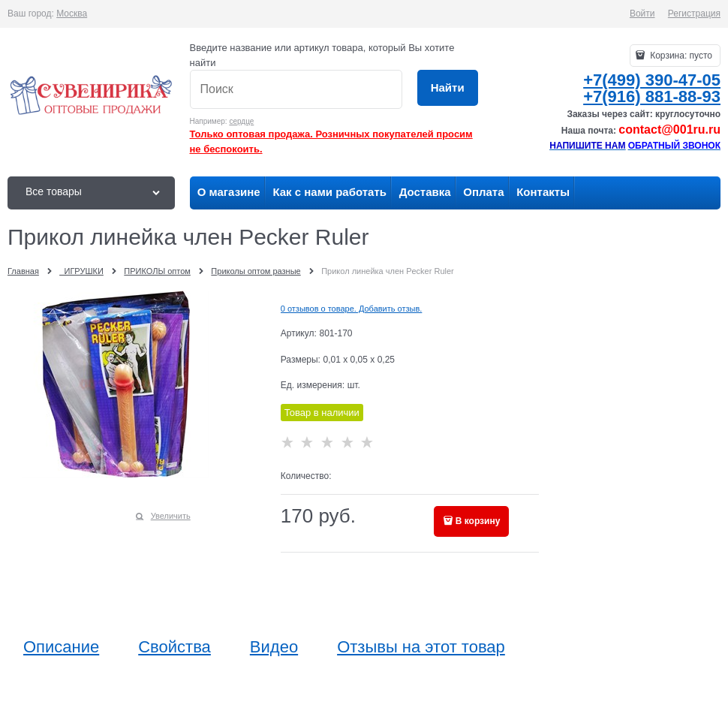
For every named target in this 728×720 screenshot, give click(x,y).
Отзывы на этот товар (421, 647)
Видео (274, 647)
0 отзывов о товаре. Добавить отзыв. (352, 309)
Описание (61, 647)
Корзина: (680, 56)
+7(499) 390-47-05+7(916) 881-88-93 (652, 88)
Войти (642, 14)
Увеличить (171, 516)
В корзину (478, 521)
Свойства (174, 647)
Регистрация (694, 14)
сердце (241, 121)
